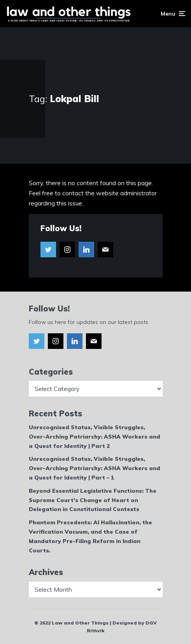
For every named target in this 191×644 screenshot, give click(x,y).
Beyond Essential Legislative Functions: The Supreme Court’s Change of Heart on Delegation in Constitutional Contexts (93, 500)
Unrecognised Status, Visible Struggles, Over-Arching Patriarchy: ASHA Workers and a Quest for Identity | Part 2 (95, 437)
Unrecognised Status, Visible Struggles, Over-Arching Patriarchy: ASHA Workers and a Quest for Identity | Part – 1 (95, 468)
